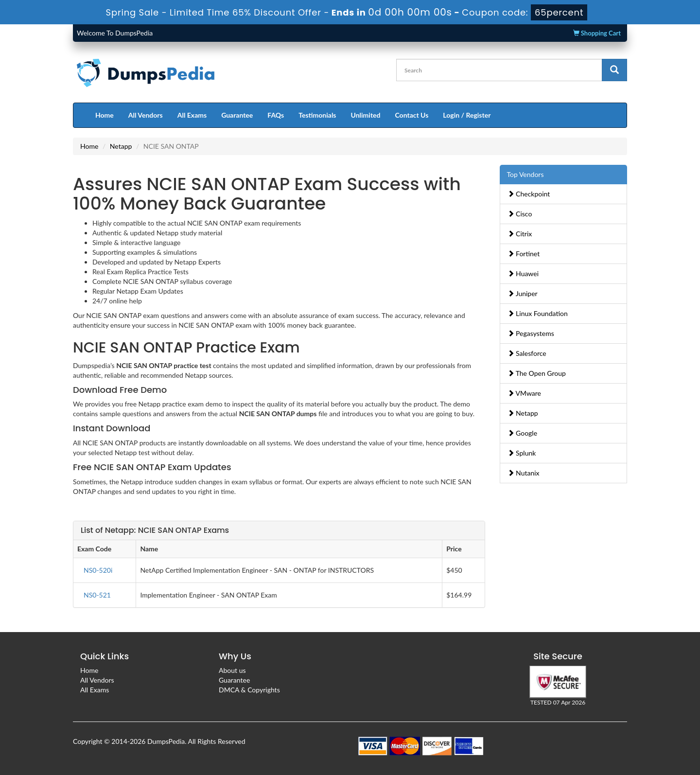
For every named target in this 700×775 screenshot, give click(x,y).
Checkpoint (529, 194)
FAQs (276, 115)
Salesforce (527, 353)
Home (105, 115)
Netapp (121, 146)
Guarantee (237, 115)
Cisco (520, 214)
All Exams (192, 115)
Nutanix (524, 473)
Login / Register (467, 115)
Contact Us (411, 115)
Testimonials (317, 115)
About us (232, 670)
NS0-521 (97, 595)
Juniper (523, 293)
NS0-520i (98, 570)
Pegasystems (531, 333)
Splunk (522, 453)
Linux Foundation (538, 313)
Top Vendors (525, 174)
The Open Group (537, 373)
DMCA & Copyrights (249, 690)
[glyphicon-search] (614, 70)
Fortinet (524, 254)
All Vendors (146, 115)
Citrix (520, 234)
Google (523, 433)
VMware (525, 393)
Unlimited (366, 115)
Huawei (523, 273)
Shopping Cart (597, 33)
